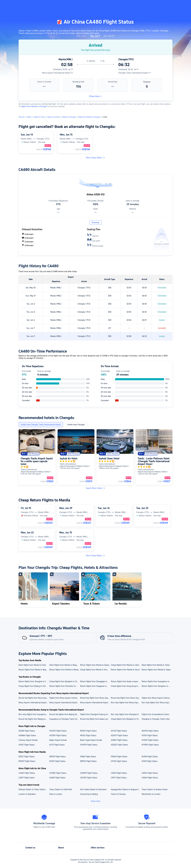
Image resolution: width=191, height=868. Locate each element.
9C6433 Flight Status (58, 731)
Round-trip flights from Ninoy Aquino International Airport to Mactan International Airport (95, 698)
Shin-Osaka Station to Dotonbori (93, 789)
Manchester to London (151, 794)
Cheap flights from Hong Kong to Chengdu (126, 686)
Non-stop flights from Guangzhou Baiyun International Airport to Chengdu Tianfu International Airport (34, 714)
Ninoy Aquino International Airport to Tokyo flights (65, 703)
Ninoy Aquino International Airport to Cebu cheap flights (95, 703)
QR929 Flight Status (57, 757)
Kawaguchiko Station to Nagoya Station (126, 789)
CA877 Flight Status (27, 778)
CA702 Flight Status (119, 773)
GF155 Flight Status (119, 761)
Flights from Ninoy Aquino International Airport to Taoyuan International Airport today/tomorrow (157, 698)
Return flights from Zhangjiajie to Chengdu (95, 681)
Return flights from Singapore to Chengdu (95, 686)
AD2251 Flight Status (119, 745)
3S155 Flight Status (150, 735)
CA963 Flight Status (150, 773)
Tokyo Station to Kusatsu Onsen (155, 789)
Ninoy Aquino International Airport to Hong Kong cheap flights (34, 703)
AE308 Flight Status (27, 731)
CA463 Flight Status (27, 773)
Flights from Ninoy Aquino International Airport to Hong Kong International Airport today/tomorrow (65, 698)
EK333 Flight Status (57, 761)
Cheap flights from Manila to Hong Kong (95, 670)
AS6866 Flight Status (27, 735)
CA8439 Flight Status (89, 773)
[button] (169, 4)
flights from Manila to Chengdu (34, 106)
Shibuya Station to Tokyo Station (32, 789)
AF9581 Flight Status (150, 745)
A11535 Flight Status (150, 740)
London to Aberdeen (27, 794)
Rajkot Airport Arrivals (58, 740)
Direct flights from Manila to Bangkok (65, 665)
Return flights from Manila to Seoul (125, 670)
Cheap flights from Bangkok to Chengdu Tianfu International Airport (126, 719)
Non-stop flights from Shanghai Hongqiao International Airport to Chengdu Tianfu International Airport (126, 714)
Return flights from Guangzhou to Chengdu (157, 681)
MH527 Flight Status (27, 761)
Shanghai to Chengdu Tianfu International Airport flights (157, 719)
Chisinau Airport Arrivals (28, 740)
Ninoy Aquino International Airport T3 (57, 73)
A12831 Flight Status (119, 740)
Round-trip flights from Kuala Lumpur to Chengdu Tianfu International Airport (95, 719)
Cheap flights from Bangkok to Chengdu (65, 681)
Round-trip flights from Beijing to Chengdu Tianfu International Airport (34, 719)
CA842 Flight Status (57, 778)
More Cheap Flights (95, 158)
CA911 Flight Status (119, 778)
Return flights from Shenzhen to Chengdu (65, 686)
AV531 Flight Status (27, 745)
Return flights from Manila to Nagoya (34, 670)
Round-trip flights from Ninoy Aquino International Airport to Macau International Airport (126, 698)
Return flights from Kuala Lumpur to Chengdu (126, 681)
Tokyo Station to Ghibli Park (61, 789)
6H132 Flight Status (119, 731)
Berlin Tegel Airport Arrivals (91, 740)
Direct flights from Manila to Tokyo (156, 665)
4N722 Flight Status (88, 735)
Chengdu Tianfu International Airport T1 (134, 73)
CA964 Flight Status (150, 778)
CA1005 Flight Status (58, 773)
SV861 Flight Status (88, 757)
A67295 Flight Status (58, 735)
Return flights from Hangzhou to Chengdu (157, 686)
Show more (96, 96)
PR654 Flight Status (119, 757)
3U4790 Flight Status (89, 745)
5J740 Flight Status (149, 761)
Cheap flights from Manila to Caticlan (126, 665)
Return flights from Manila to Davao (95, 665)
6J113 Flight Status (57, 745)
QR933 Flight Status (88, 761)
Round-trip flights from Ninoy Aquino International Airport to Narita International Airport (34, 698)
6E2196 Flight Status (150, 731)
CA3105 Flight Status (89, 778)
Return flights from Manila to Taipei (156, 670)
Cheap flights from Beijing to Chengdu (34, 686)
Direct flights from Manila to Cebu (32, 665)
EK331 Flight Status (27, 757)
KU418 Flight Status (150, 757)
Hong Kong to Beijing (89, 794)
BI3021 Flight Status (88, 731)
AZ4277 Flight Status (119, 735)
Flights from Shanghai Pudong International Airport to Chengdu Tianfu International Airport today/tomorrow (95, 714)
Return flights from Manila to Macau (64, 670)
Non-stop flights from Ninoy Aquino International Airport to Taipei (157, 703)
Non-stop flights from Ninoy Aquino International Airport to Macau (126, 703)
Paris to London (56, 794)
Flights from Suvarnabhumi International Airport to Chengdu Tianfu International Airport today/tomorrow (157, 714)
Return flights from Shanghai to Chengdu (34, 681)
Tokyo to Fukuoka (118, 794)
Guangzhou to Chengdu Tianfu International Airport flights (65, 719)
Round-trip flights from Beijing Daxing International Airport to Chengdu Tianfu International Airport (65, 714)
